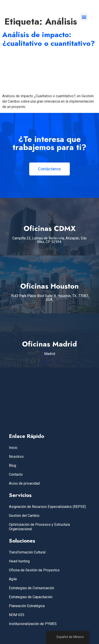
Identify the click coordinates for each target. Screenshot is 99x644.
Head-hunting (19, 561)
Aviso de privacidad (24, 483)
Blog (12, 466)
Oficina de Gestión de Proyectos (34, 570)
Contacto (16, 474)
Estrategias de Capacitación (31, 597)
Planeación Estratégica (27, 606)
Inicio (13, 448)
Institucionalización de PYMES (33, 624)
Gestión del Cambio (24, 516)
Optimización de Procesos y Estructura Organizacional (39, 527)
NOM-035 (17, 615)
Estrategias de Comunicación (32, 588)
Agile (13, 579)
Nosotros (16, 457)
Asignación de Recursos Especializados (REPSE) (47, 507)
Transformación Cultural (27, 552)
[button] (84, 17)
